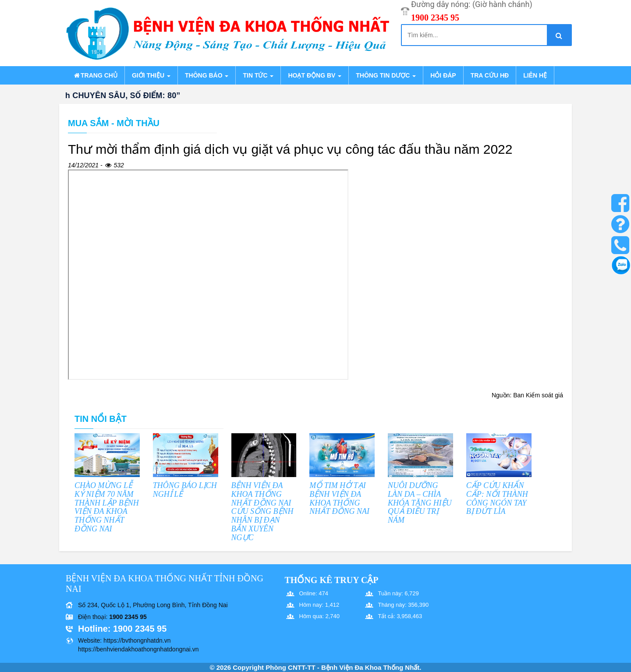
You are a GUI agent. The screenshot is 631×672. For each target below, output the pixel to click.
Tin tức (258, 75)
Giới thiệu (151, 75)
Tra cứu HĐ (490, 75)
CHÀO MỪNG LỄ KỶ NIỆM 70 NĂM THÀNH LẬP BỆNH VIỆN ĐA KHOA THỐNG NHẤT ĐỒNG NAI (107, 507)
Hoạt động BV (315, 75)
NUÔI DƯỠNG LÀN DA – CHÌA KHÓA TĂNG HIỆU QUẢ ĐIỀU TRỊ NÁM (420, 503)
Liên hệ (535, 75)
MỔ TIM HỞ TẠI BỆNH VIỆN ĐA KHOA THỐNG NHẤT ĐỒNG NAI (339, 498)
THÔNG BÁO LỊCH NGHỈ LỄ (185, 490)
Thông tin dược (386, 75)
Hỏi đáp (443, 75)
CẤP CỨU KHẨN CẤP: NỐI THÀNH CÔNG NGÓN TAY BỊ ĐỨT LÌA (497, 498)
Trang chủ (95, 75)
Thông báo (207, 75)
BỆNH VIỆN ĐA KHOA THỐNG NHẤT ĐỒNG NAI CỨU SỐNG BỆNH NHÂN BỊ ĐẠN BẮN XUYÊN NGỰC (262, 511)
